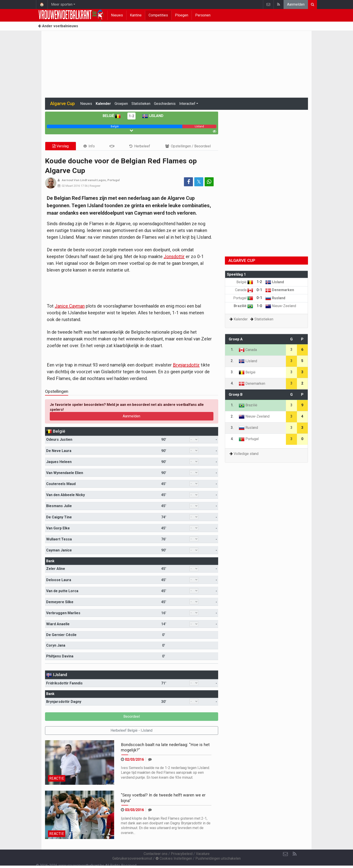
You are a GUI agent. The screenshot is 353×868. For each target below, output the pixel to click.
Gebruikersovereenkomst (132, 858)
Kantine (136, 15)
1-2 (131, 116)
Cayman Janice (59, 550)
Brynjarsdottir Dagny (64, 702)
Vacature (203, 854)
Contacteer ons (156, 854)
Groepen (121, 104)
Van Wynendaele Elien (65, 473)
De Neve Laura (59, 451)
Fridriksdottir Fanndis (64, 683)
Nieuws (117, 15)
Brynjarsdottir (186, 365)
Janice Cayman (70, 306)
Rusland (275, 298)
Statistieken (141, 104)
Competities (158, 15)
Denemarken (280, 290)
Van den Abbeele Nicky (66, 495)
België (112, 116)
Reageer (95, 186)
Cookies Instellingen (174, 858)
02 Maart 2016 (71, 186)
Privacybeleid (182, 854)
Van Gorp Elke (58, 528)
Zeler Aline (56, 569)
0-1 (259, 290)
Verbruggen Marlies (63, 613)
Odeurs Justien (59, 440)
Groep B (236, 395)
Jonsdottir (174, 256)
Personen (203, 15)
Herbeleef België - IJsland (131, 730)
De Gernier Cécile (61, 635)
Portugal (243, 298)
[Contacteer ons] (285, 854)
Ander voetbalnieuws (58, 26)
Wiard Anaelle (58, 624)
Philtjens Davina (60, 656)
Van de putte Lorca (62, 591)
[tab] (89, 146)
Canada (244, 290)
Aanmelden (296, 4)
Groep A (236, 339)
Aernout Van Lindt (74, 180)
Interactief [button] (187, 104)
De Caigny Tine (59, 517)
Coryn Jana (56, 645)
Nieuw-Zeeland (281, 306)
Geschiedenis (165, 104)
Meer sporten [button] (62, 4)
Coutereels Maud (61, 484)
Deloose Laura (59, 580)
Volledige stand (246, 454)
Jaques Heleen (59, 462)
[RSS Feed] (294, 854)
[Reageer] (150, 759)
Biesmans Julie (59, 506)
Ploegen (182, 15)
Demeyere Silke (60, 602)
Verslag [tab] (61, 146)
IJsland (153, 116)
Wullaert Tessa (59, 539)
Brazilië (243, 306)
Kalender (103, 104)
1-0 (259, 306)
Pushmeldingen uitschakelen (218, 858)
